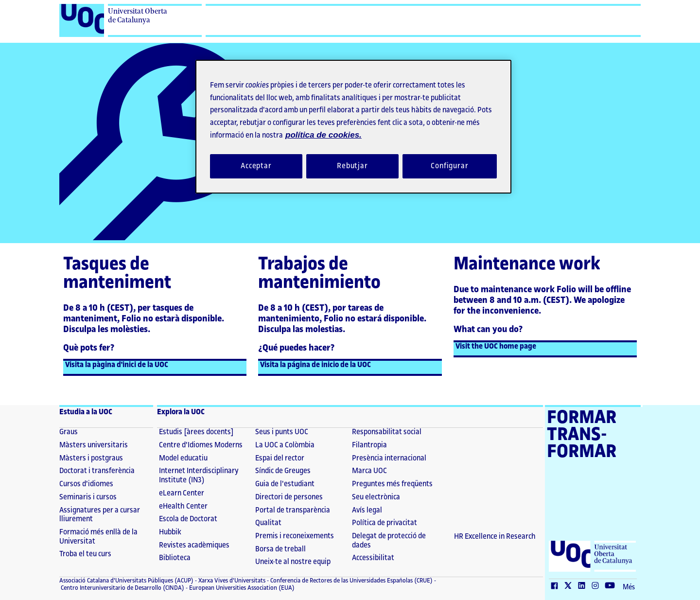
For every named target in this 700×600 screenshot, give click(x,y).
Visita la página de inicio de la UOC (315, 365)
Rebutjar (352, 166)
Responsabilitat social (387, 432)
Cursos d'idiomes (86, 484)
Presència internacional (389, 458)
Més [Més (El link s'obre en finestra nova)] (629, 587)
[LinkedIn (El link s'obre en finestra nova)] (584, 586)
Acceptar (256, 166)
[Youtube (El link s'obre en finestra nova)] (612, 586)
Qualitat (268, 523)
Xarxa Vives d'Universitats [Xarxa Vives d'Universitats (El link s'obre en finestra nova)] (231, 581)
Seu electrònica (376, 497)
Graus (69, 432)
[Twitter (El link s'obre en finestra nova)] (570, 586)
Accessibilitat (373, 558)
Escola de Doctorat (188, 519)
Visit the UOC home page (496, 346)
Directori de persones (289, 497)
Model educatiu (183, 458)
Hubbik (170, 532)
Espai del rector (280, 458)
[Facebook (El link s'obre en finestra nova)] (557, 586)
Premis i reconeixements (295, 536)
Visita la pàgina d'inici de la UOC (117, 365)
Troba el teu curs (85, 554)
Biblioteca (175, 558)
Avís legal (367, 510)
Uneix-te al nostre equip (293, 562)
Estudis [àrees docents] (196, 432)
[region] (353, 126)
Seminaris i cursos (88, 497)
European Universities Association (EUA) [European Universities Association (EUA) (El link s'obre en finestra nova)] (241, 588)
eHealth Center (183, 506)
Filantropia (369, 445)
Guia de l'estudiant (285, 484)
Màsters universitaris (94, 445)
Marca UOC (369, 471)
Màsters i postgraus (91, 458)
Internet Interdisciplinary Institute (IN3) (199, 476)
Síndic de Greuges (283, 471)
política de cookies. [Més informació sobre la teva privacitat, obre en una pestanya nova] (324, 135)
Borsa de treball (280, 549)
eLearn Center (182, 493)
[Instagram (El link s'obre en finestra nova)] (597, 586)
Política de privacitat (385, 523)
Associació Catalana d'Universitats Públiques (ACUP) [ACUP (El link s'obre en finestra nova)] (126, 581)
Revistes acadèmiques (194, 545)
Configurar (450, 166)
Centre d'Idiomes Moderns (201, 445)
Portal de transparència (293, 510)
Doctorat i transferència (97, 471)
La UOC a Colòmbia (285, 445)
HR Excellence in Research (495, 537)
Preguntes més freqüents (392, 484)
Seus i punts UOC (282, 432)
